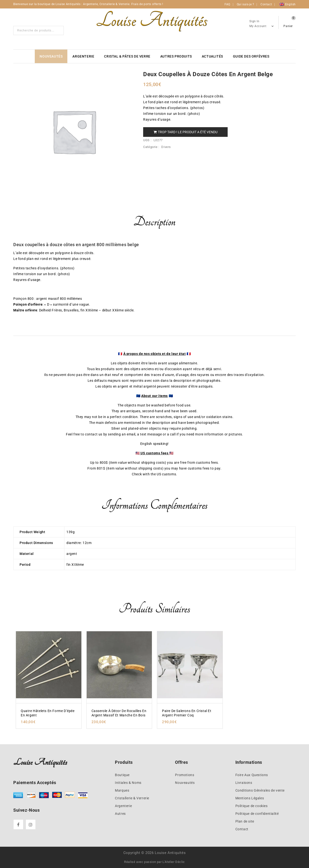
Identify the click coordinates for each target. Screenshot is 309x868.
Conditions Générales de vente (260, 790)
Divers (166, 147)
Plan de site (245, 821)
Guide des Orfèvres (251, 56)
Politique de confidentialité (257, 814)
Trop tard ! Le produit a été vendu (186, 132)
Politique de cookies (252, 806)
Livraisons (244, 783)
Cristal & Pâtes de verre (127, 56)
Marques (122, 790)
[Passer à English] (288, 4)
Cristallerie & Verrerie (132, 798)
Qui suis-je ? (246, 4)
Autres (120, 814)
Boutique (122, 775)
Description (154, 222)
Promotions (185, 775)
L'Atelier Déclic (174, 862)
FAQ (227, 4)
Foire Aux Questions (252, 775)
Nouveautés (51, 56)
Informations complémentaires (154, 505)
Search (59, 30)
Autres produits (176, 56)
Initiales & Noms (128, 783)
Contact (266, 4)
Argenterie (83, 56)
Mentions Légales (250, 798)
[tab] (154, 225)
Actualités (212, 56)
